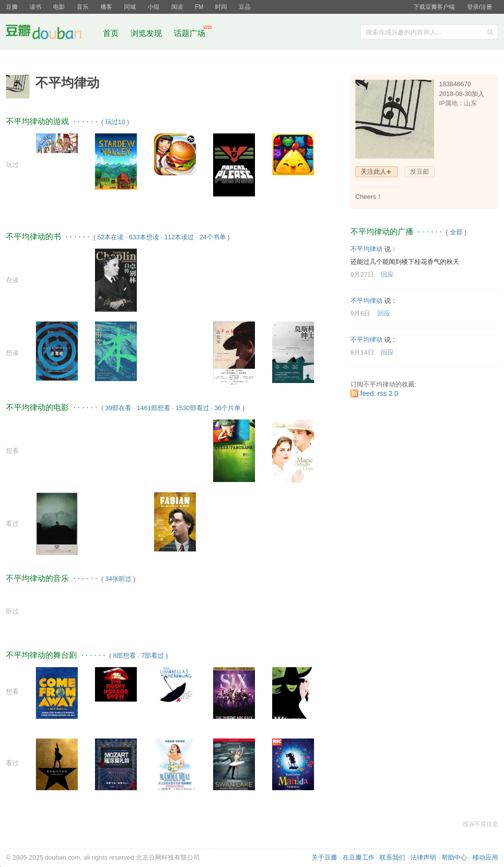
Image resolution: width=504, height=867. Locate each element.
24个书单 (212, 237)
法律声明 (423, 857)
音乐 (83, 7)
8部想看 (125, 656)
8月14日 (362, 352)
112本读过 (179, 237)
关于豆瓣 (324, 857)
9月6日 (360, 313)
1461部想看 (154, 408)
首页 (111, 33)
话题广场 (189, 33)
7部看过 (153, 656)
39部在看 (118, 408)
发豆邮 (420, 172)
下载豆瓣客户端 (434, 7)
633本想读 (144, 237)
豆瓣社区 (51, 34)
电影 (59, 7)
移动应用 (485, 857)
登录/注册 (480, 7)
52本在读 (110, 237)
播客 (106, 7)
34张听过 (118, 579)
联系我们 (392, 857)
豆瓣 (12, 7)
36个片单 (228, 408)
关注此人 (374, 172)
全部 (456, 232)
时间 (221, 7)
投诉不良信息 (480, 824)
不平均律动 (366, 249)
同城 (130, 7)
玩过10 (115, 122)
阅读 (177, 7)
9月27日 (362, 274)
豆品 (245, 7)
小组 (154, 7)
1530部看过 (192, 408)
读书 (35, 7)
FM (199, 7)
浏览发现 (147, 33)
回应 (387, 274)
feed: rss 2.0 (379, 393)
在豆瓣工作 (359, 857)
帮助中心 (454, 857)
